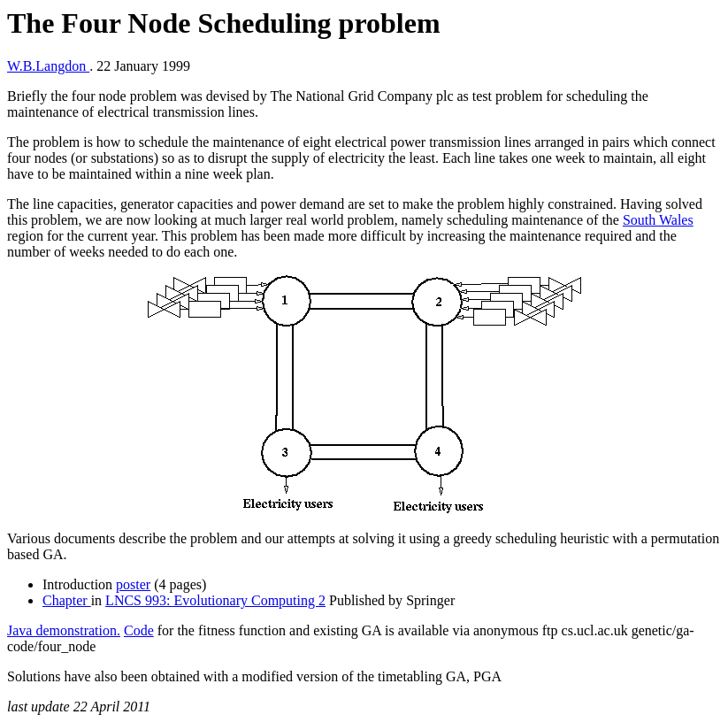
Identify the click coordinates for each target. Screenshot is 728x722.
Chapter (67, 600)
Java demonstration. (64, 630)
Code (139, 630)
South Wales (658, 220)
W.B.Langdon (48, 66)
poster (133, 584)
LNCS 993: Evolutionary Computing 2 (215, 600)
